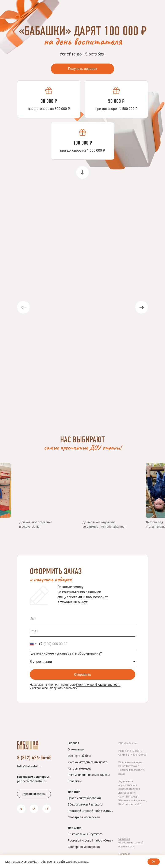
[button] (34, 794)
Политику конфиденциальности (98, 685)
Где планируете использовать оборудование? (66, 653)
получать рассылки (64, 688)
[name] (82, 619)
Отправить (83, 675)
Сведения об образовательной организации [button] (131, 843)
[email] (82, 631)
